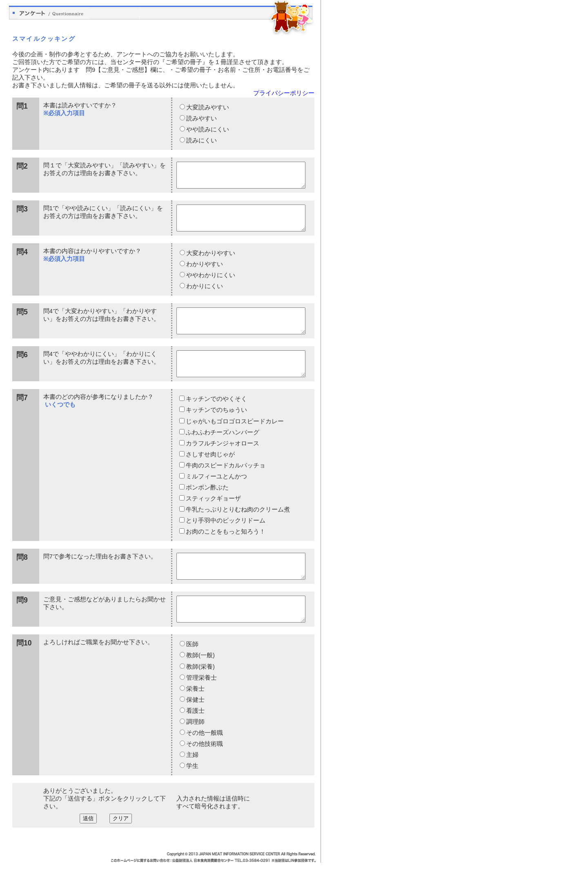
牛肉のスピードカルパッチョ (225, 485)
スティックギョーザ (213, 518)
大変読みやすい (207, 107)
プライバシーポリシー (284, 93)
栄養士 (195, 718)
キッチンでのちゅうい (216, 429)
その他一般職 (204, 762)
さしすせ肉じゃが (210, 474)
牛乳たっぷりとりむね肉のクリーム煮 (238, 529)
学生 (192, 795)
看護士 (195, 740)
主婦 (192, 784)
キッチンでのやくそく (216, 418)
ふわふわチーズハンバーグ (222, 452)
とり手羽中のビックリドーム (225, 540)
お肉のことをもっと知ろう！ (225, 551)
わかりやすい (204, 274)
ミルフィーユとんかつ (216, 496)
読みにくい (201, 140)
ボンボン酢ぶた (207, 507)
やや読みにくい (207, 129)
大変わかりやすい (210, 263)
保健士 (195, 729)
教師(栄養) (200, 696)
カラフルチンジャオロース (222, 463)
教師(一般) (200, 685)
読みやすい (201, 118)
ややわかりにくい (210, 285)
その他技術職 (204, 773)
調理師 (195, 751)
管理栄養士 (201, 707)
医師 (192, 674)
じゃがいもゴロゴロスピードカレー (235, 441)
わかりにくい (204, 296)
